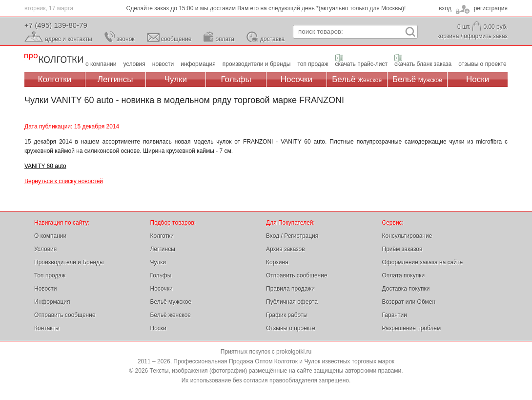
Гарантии (395, 315)
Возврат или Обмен (409, 302)
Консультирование (407, 236)
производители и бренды (257, 64)
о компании (101, 64)
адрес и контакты (69, 39)
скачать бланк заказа (423, 64)
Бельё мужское (171, 302)
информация (198, 64)
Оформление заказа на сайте (423, 262)
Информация (52, 302)
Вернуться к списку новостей (64, 181)
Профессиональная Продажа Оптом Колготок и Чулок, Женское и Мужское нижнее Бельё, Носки (54, 59)
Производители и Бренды (69, 262)
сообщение (176, 39)
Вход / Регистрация (292, 236)
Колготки (55, 79)
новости (163, 64)
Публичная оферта (292, 302)
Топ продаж (50, 275)
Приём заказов (402, 249)
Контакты (47, 328)
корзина (448, 36)
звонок (126, 39)
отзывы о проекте (482, 64)
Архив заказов (286, 249)
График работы (287, 315)
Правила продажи (290, 289)
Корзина (277, 262)
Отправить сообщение (65, 315)
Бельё (357, 79)
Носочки (297, 79)
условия (134, 64)
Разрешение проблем (412, 328)
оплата (225, 39)
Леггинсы (115, 79)
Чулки (176, 79)
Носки (478, 79)
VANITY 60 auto (45, 166)
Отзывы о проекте (291, 328)
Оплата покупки (404, 275)
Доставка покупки (406, 289)
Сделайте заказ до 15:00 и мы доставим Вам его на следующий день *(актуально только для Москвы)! (266, 8)
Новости (45, 289)
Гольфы (236, 79)
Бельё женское (171, 315)
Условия (45, 249)
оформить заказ (486, 36)
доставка (272, 39)
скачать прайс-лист (361, 64)
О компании (50, 236)
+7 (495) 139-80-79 (56, 25)
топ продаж (313, 64)
